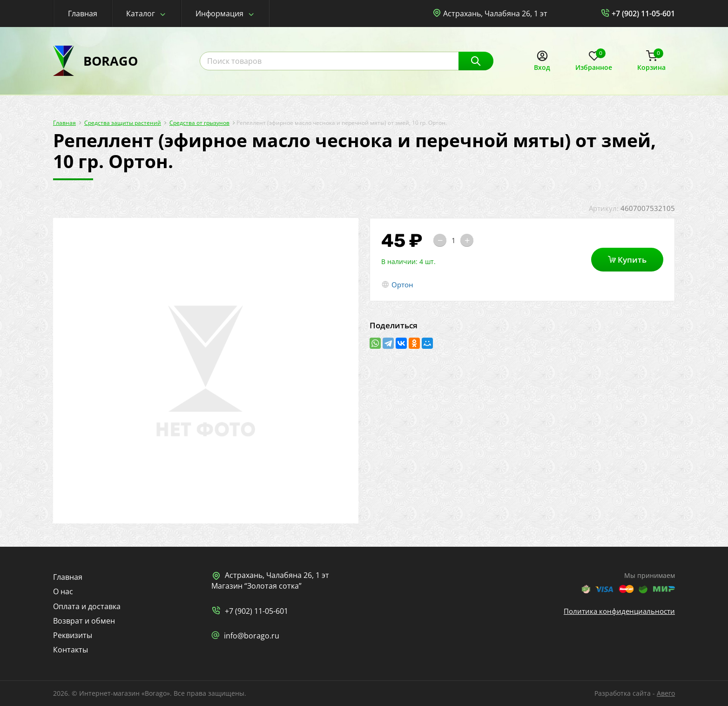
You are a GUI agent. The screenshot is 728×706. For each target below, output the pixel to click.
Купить (627, 260)
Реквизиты (73, 635)
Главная (83, 14)
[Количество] (453, 240)
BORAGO (111, 61)
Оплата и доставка (87, 606)
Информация (219, 14)
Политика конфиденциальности (619, 611)
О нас (63, 591)
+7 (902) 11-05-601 (643, 14)
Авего (666, 693)
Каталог (141, 14)
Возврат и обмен (84, 621)
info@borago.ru (252, 636)
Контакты (71, 650)
